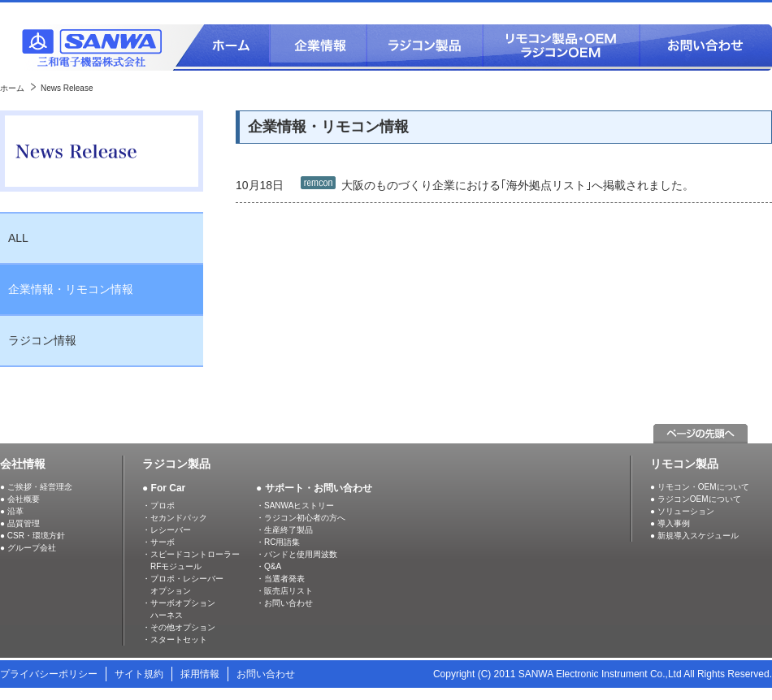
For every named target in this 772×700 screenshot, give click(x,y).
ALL (18, 238)
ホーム (12, 88)
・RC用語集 (278, 542)
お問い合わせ (266, 674)
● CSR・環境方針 (33, 536)
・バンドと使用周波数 (297, 554)
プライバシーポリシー (49, 674)
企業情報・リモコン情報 (71, 289)
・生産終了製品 (284, 530)
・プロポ (158, 506)
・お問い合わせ (284, 603)
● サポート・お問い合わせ (314, 488)
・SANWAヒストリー (295, 506)
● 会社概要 (20, 499)
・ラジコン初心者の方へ (301, 518)
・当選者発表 (280, 579)
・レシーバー (167, 530)
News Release (67, 88)
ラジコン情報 (42, 340)
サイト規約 (139, 674)
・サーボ (158, 542)
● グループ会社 (28, 548)
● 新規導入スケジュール (694, 536)
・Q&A (269, 566)
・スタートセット (175, 640)
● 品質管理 (20, 523)
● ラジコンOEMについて (696, 499)
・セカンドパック (175, 518)
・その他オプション (179, 627)
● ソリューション (682, 511)
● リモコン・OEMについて (700, 487)
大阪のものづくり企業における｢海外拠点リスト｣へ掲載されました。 (518, 184)
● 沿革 (12, 511)
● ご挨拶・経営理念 (36, 487)
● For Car (164, 488)
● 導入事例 (670, 523)
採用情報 (200, 674)
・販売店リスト (284, 591)
